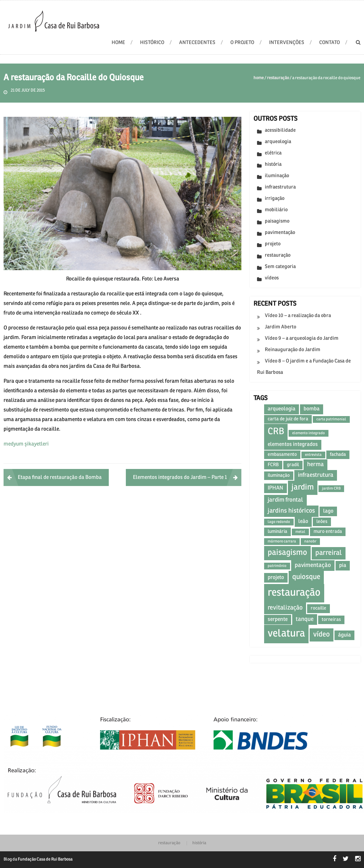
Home (259, 78)
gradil (293, 465)
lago (328, 511)
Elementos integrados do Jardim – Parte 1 (180, 477)
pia (343, 566)
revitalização (285, 608)
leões (322, 522)
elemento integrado (309, 433)
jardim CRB (331, 488)
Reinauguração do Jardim (293, 350)
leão (303, 522)
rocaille (318, 608)
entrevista (313, 455)
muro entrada (328, 532)
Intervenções (287, 43)
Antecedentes (197, 43)
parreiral (329, 553)
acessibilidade (280, 130)
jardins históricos (291, 511)
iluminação (277, 176)
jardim (303, 488)
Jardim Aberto (280, 327)
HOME (118, 43)
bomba (312, 409)
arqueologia (278, 142)
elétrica (273, 153)
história (273, 165)
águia (344, 635)
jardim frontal (285, 500)
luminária (277, 532)
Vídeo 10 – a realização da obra (298, 316)
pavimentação (280, 233)
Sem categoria (280, 267)
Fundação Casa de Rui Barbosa (45, 859)
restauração (278, 78)
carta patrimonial (331, 419)
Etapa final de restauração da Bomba (60, 477)
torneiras (331, 620)
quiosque (306, 577)
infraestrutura (280, 187)
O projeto (242, 43)
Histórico (152, 43)
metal (300, 532)
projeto (273, 244)
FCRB (273, 465)
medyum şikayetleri (26, 444)
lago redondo (279, 522)
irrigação (275, 199)
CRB (276, 432)
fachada (338, 455)
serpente (278, 619)
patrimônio (277, 566)
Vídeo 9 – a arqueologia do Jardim (302, 339)
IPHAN (275, 488)
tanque (305, 619)
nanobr (310, 541)
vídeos (272, 278)
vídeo (322, 635)
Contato (330, 43)
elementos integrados (293, 444)
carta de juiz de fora (288, 419)
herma (315, 465)
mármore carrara (282, 541)
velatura (286, 634)
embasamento (282, 455)
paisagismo (277, 221)
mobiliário (276, 210)
